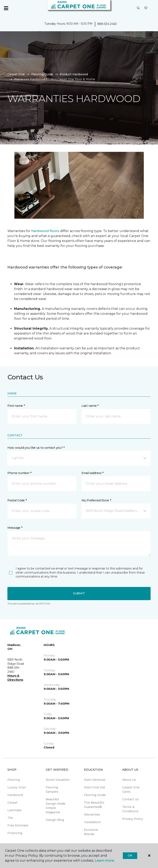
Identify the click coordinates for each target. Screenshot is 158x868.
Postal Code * (17, 500)
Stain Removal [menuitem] (95, 780)
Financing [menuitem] (15, 833)
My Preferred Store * (96, 500)
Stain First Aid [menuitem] (94, 787)
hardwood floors (45, 231)
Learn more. (105, 860)
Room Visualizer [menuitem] (58, 780)
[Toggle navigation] (6, 8)
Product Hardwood (74, 74)
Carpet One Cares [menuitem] (131, 790)
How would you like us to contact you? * (36, 448)
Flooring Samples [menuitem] (52, 790)
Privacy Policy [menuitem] (133, 819)
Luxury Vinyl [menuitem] (17, 787)
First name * (16, 406)
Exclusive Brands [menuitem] (91, 832)
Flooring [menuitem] (14, 780)
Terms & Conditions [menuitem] (130, 809)
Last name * (90, 406)
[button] (138, 8)
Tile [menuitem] (10, 818)
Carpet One (16, 74)
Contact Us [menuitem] (130, 799)
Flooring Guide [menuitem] (95, 795)
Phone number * (19, 473)
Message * (15, 528)
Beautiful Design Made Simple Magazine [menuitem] (56, 806)
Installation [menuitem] (92, 822)
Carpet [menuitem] (12, 803)
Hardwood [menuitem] (15, 795)
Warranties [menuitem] (92, 815)
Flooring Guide (42, 74)
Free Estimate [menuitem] (18, 825)
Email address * (92, 473)
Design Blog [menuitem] (55, 820)
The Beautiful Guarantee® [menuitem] (94, 805)
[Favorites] (146, 8)
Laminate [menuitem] (14, 810)
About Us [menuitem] (129, 780)
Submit (79, 593)
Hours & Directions (15, 678)
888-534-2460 (107, 24)
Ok (130, 855)
